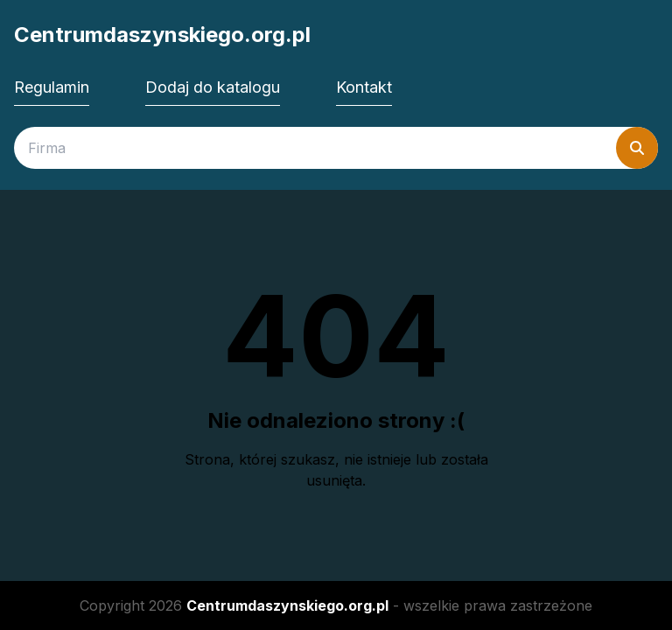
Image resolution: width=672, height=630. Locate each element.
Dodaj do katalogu (213, 87)
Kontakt (364, 87)
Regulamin (52, 87)
